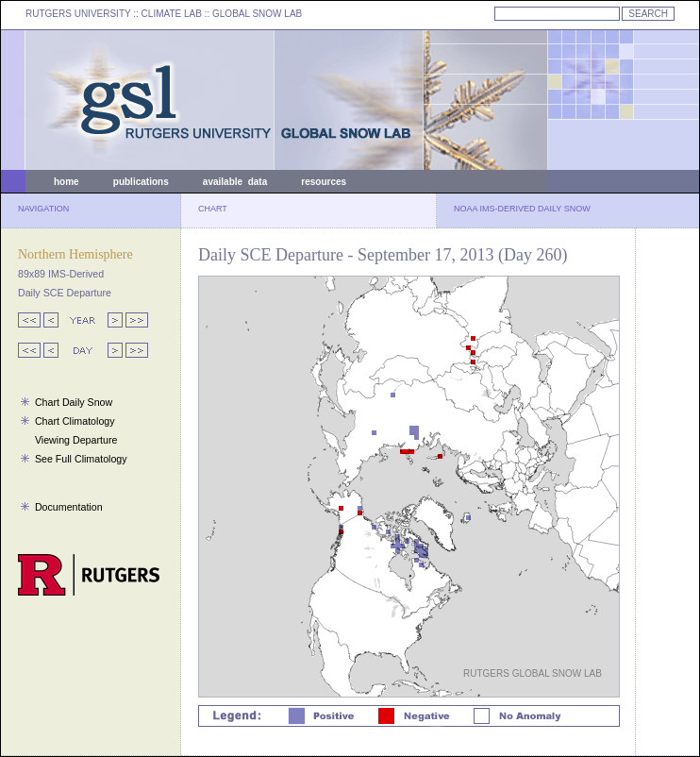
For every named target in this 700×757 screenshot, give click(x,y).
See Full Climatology (81, 459)
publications (141, 182)
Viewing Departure (76, 440)
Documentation (69, 507)
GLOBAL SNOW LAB (257, 14)
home (67, 182)
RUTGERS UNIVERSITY (78, 14)
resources (324, 182)
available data (235, 182)
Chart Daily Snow (74, 402)
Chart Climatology (75, 421)
